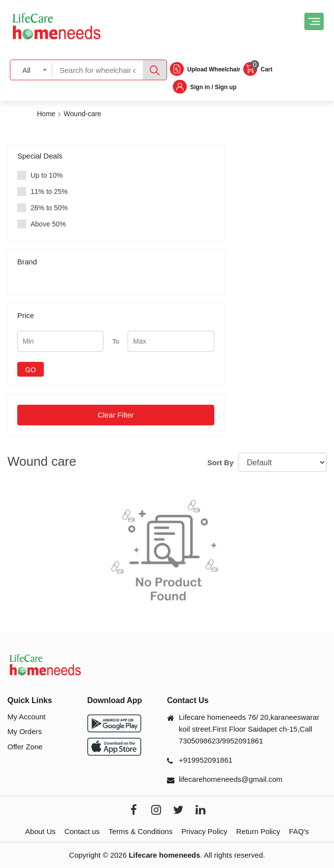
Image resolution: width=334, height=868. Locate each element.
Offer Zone (25, 747)
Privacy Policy (204, 831)
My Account (27, 717)
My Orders (25, 731)
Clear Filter (116, 415)
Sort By (220, 463)
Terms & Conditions (140, 831)
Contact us (82, 831)
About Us (40, 831)
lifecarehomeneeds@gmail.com (231, 779)
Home (46, 114)
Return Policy (258, 831)
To (116, 341)
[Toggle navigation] (314, 21)
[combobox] (31, 70)
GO (31, 370)
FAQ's (299, 831)
